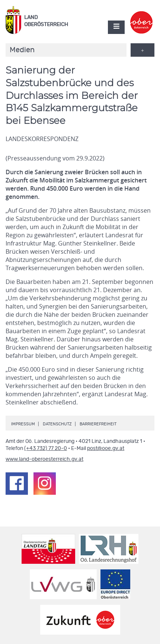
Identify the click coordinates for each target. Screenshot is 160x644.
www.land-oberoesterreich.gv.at (44, 459)
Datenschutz (57, 424)
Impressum (23, 424)
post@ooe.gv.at (106, 448)
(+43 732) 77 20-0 (46, 448)
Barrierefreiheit (98, 424)
